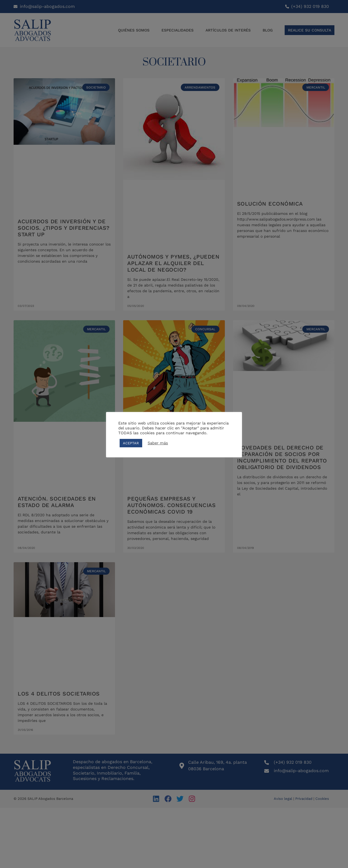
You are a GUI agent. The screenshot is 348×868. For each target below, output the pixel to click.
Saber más (158, 443)
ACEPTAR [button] (131, 443)
